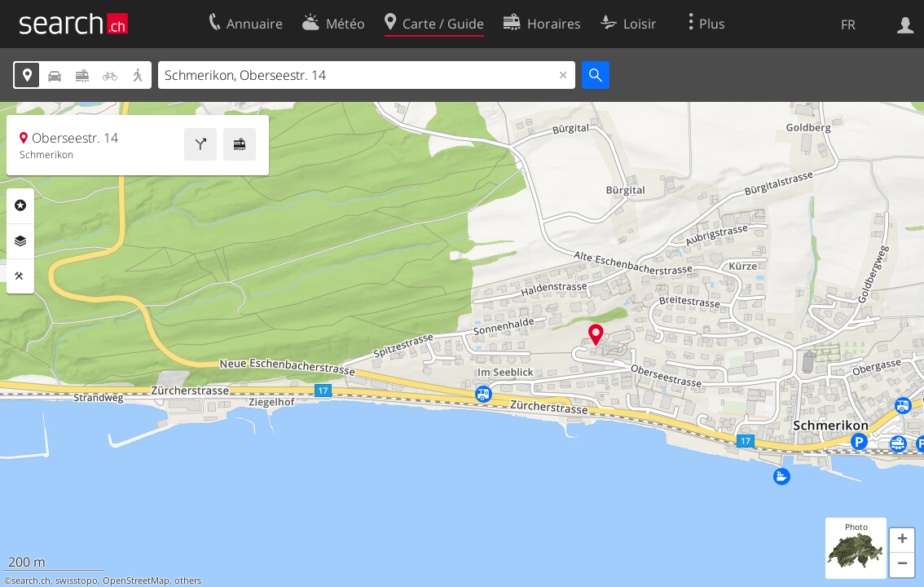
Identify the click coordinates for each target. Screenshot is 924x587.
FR (848, 24)
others (188, 580)
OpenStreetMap (136, 580)
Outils (20, 276)
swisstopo (77, 580)
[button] (902, 541)
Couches (20, 241)
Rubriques (20, 205)
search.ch (31, 580)
